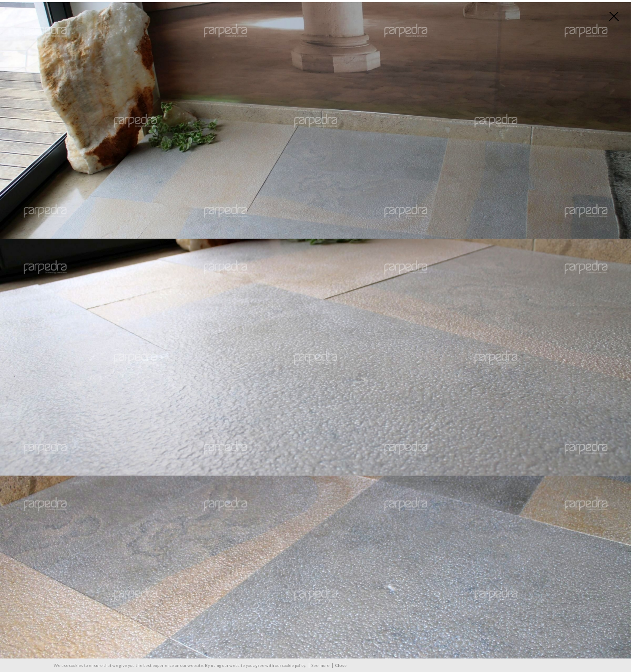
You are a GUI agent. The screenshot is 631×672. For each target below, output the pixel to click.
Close (341, 665)
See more (320, 665)
